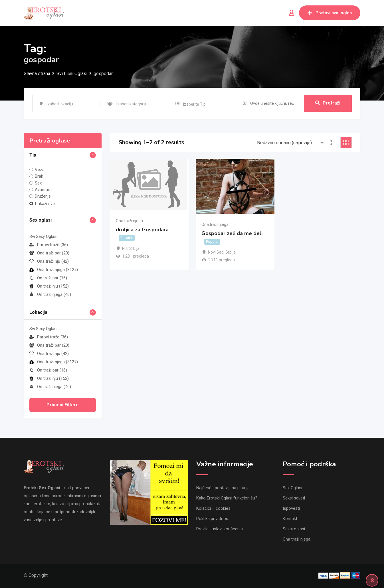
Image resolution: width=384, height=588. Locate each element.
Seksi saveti (294, 498)
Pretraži (328, 103)
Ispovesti (291, 508)
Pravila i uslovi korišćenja (220, 529)
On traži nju (49, 286)
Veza (40, 170)
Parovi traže (49, 245)
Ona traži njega (54, 270)
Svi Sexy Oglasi (43, 236)
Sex (38, 183)
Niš (125, 248)
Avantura (43, 190)
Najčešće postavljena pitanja (223, 488)
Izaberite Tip (194, 104)
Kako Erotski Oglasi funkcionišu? (227, 498)
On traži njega (50, 294)
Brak (39, 176)
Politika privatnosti (213, 519)
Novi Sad (216, 252)
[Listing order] (289, 143)
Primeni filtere (63, 405)
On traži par (48, 278)
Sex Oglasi (292, 488)
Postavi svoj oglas (330, 13)
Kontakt (290, 519)
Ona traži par (49, 253)
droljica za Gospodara (142, 230)
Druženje (43, 196)
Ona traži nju (49, 261)
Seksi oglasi (294, 529)
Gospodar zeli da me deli (232, 234)
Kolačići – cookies (213, 508)
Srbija (134, 248)
